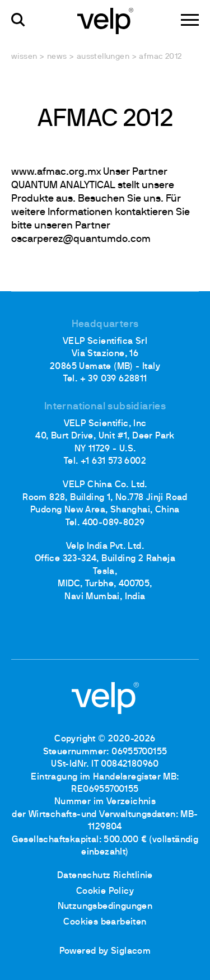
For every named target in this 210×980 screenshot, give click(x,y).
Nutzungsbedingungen (105, 907)
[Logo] (105, 20)
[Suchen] (18, 20)
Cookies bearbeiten (105, 922)
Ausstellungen (103, 57)
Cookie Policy (105, 892)
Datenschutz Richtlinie (105, 876)
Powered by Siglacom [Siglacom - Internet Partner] (105, 951)
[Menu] (190, 20)
